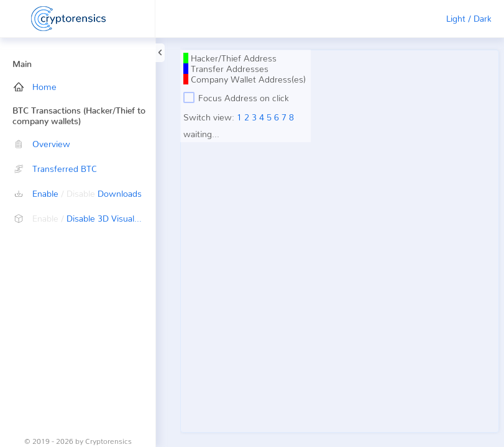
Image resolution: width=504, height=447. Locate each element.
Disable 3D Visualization (85, 218)
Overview (42, 144)
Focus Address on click (236, 97)
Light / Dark (469, 18)
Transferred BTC (55, 169)
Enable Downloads (78, 193)
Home (35, 87)
